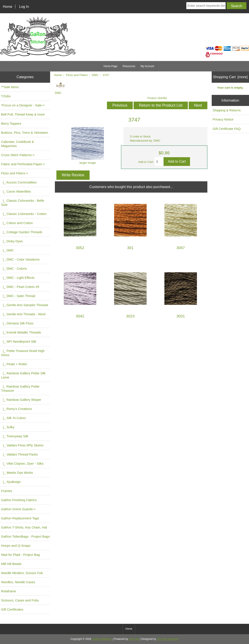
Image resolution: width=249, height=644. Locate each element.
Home (8, 7)
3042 (80, 316)
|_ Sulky (8, 427)
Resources (129, 66)
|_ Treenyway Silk (15, 436)
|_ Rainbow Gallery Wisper (21, 400)
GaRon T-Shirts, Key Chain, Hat (24, 527)
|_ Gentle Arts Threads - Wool (23, 314)
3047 (181, 248)
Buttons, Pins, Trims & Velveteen (25, 133)
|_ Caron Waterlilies (16, 191)
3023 (130, 316)
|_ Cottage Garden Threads (22, 232)
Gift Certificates (12, 609)
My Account (147, 66)
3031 (181, 316)
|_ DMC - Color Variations (20, 259)
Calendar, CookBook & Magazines (17, 144)
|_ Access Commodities (19, 182)
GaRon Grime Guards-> (18, 509)
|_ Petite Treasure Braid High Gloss (23, 353)
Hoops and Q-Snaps (16, 546)
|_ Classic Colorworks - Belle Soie (23, 203)
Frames (7, 491)
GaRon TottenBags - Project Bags (25, 536)
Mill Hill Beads (11, 564)
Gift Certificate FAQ (227, 129)
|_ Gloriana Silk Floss (17, 323)
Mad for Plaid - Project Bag (20, 555)
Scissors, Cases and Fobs (20, 600)
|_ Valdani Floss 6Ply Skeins (22, 445)
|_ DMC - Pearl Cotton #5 (20, 287)
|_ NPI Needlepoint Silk (19, 341)
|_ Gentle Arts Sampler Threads (25, 305)
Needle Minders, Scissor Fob (22, 573)
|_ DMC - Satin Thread (18, 296)
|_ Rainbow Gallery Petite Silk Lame (23, 375)
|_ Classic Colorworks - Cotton (24, 214)
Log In (24, 7)
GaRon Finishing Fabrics (19, 500)
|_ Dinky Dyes (12, 241)
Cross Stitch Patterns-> (18, 155)
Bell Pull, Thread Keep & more (23, 114)
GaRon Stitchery (102, 639)
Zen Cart (134, 639)
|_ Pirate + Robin (14, 364)
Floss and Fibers (77, 75)
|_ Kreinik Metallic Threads (21, 332)
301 (130, 248)
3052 (80, 248)
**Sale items (10, 87)
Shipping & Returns (227, 110)
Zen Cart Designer (168, 639)
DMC (95, 75)
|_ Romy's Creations (16, 409)
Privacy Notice (223, 119)
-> (15, 173)
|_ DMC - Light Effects (18, 278)
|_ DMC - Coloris (14, 268)
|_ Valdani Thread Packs (20, 454)
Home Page (111, 66)
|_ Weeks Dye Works (17, 473)
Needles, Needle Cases (18, 582)
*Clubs (6, 96)
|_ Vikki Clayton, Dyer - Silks (22, 463)
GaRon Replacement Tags (20, 518)
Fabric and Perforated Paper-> (23, 164)
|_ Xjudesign (11, 482)
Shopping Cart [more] (230, 77)
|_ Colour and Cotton (17, 223)
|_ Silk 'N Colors (13, 418)
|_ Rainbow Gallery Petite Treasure (20, 388)
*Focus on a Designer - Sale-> (23, 105)
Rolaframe (9, 591)
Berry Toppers (11, 123)
